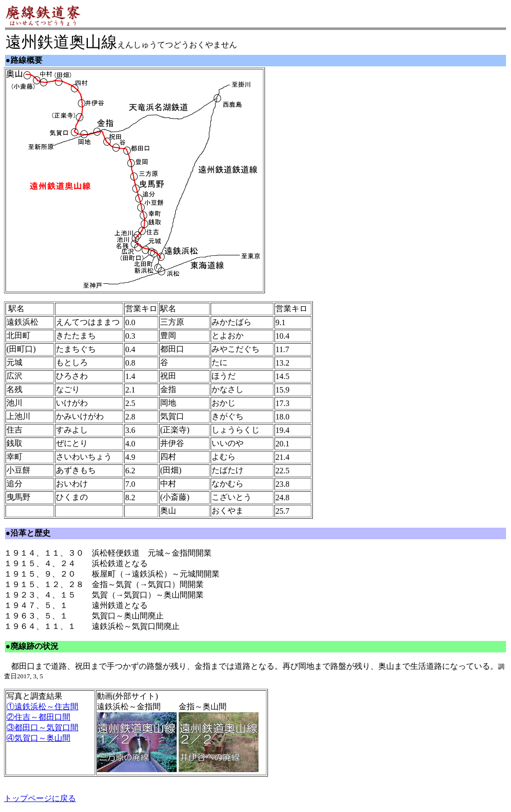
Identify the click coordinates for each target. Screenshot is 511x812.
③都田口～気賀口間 (42, 727)
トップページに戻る (40, 798)
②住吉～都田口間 (38, 717)
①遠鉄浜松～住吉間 (42, 707)
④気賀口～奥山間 (38, 738)
